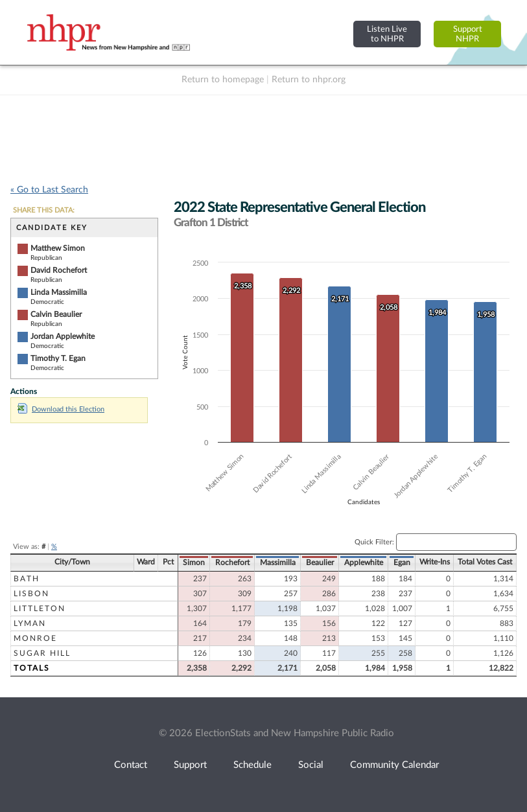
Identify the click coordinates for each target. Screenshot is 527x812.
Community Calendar (394, 765)
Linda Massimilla (59, 292)
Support (190, 765)
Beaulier (320, 563)
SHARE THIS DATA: (44, 210)
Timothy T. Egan (58, 358)
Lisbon (31, 594)
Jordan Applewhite (63, 336)
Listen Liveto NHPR (387, 34)
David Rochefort (59, 270)
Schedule (252, 765)
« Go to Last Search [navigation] (49, 190)
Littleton (40, 609)
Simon (194, 563)
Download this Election (61, 409)
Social (311, 765)
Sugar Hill (42, 653)
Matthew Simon (58, 248)
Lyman (30, 623)
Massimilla (278, 563)
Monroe (35, 638)
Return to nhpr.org (309, 80)
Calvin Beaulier (56, 314)
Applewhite (364, 563)
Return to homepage (223, 80)
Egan (402, 563)
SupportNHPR (468, 34)
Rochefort (232, 563)
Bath (27, 579)
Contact (131, 765)
